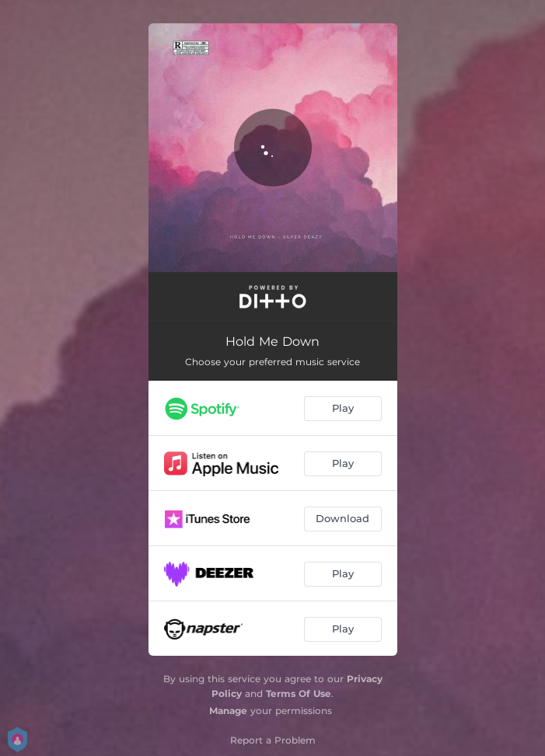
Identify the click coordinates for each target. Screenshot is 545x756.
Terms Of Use (299, 693)
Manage (228, 711)
